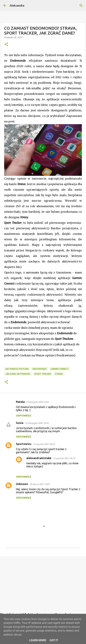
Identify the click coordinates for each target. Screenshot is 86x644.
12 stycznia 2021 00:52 (44, 444)
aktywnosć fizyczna (17, 369)
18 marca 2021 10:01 (40, 484)
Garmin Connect (60, 369)
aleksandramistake (39, 458)
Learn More (38, 640)
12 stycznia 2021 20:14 (64, 458)
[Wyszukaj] (81, 6)
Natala (20, 402)
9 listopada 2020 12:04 (37, 402)
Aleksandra (17, 6)
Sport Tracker (43, 374)
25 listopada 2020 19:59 (37, 423)
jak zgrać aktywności (18, 374)
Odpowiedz (24, 416)
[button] (6, 44)
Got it (54, 640)
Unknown (22, 484)
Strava (59, 374)
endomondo (40, 369)
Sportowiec (24, 444)
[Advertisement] (43, 586)
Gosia (20, 423)
